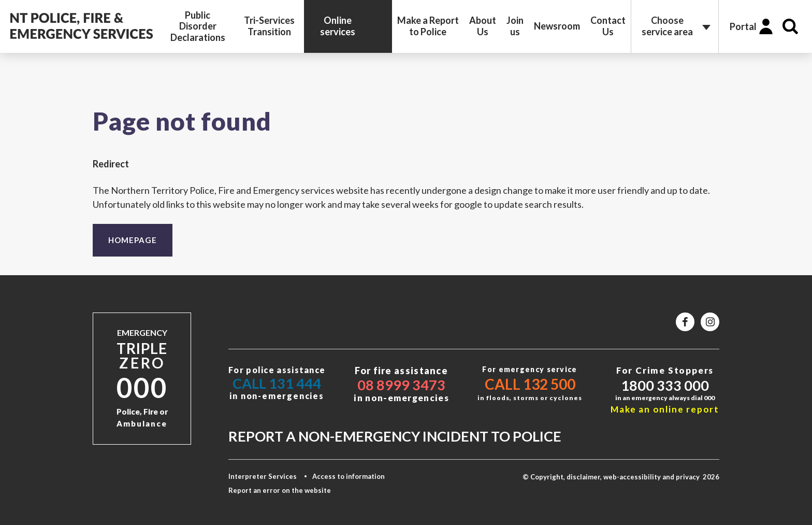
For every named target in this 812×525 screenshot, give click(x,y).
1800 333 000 (665, 385)
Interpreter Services (263, 476)
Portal (743, 26)
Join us (515, 26)
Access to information (349, 476)
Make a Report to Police (428, 26)
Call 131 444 (277, 383)
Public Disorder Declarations (198, 26)
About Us (483, 26)
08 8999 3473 (401, 385)
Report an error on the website (280, 490)
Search (790, 26)
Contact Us (608, 26)
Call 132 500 (530, 384)
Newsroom (557, 26)
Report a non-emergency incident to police (395, 436)
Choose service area (667, 26)
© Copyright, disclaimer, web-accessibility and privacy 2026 (621, 477)
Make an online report (665, 409)
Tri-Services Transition (269, 26)
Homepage (133, 240)
